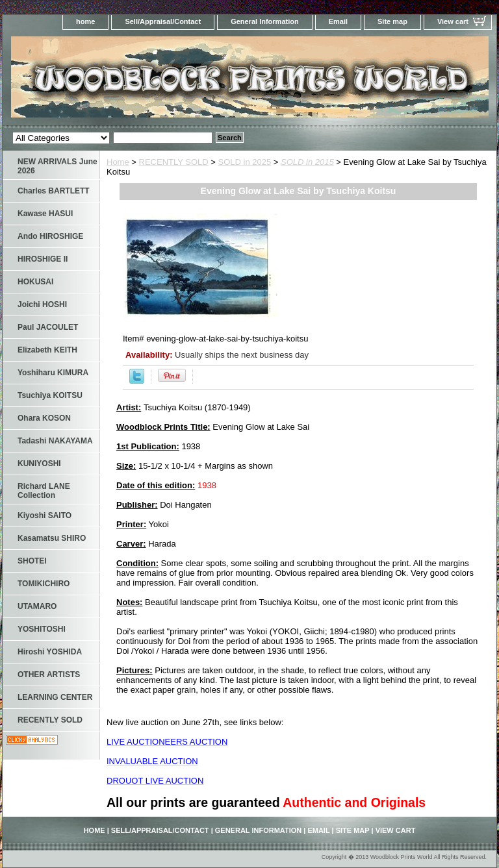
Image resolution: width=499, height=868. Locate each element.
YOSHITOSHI (42, 629)
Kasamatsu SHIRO (52, 538)
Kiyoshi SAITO (45, 515)
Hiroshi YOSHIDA (50, 652)
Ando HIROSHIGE (50, 236)
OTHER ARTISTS (49, 675)
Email (338, 21)
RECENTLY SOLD (174, 162)
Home (118, 162)
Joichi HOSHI (42, 304)
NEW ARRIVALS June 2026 (58, 166)
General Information (265, 21)
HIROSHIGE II (43, 259)
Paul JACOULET (48, 327)
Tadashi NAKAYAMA (55, 441)
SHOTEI (32, 561)
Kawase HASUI (45, 214)
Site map (392, 21)
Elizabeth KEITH (47, 350)
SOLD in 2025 (245, 162)
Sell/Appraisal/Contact (163, 21)
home (85, 21)
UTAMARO (37, 606)
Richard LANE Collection (44, 491)
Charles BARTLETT (54, 191)
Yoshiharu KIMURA (53, 373)
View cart (453, 21)
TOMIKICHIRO (44, 584)
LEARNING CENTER (55, 697)
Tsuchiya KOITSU (50, 395)
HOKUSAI (35, 282)
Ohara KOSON (44, 418)
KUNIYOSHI (39, 464)
